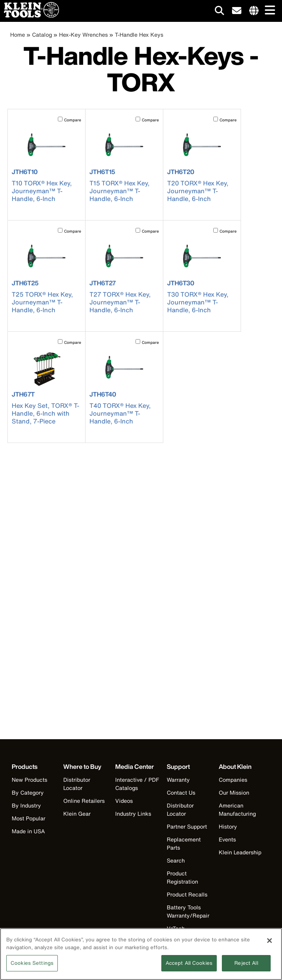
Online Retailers (84, 801)
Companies (233, 780)
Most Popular (29, 818)
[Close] (270, 944)
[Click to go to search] (220, 12)
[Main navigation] (268, 11)
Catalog (42, 35)
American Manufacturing (237, 809)
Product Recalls (187, 894)
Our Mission (234, 792)
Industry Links (133, 814)
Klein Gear (77, 814)
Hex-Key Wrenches (83, 35)
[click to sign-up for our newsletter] (237, 11)
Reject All (246, 967)
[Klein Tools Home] (29, 15)
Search (176, 860)
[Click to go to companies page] (254, 11)
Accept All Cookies (189, 967)
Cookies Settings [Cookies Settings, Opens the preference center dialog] (32, 967)
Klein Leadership (240, 852)
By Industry (26, 805)
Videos (124, 801)
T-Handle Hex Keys (139, 35)
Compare (73, 120)
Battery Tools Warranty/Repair (188, 911)
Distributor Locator (77, 784)
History (228, 826)
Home (18, 35)
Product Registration (182, 877)
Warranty (178, 780)
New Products (29, 780)
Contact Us (181, 792)
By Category (28, 792)
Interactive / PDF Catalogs (137, 784)
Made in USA (28, 831)
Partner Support (187, 826)
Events (227, 839)
